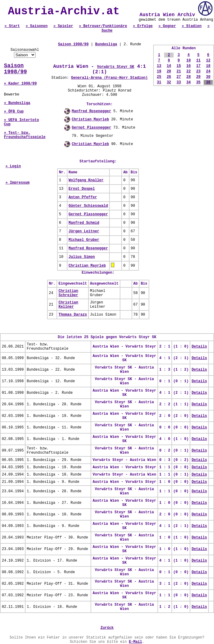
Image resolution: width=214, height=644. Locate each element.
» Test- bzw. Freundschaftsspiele (25, 135)
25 (159, 77)
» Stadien (192, 26)
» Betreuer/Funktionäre (103, 26)
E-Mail (135, 642)
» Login (13, 166)
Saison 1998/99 (16, 69)
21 (179, 71)
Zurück (107, 628)
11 (198, 61)
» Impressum (17, 183)
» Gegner (167, 26)
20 (169, 71)
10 (188, 61)
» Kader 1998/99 (20, 84)
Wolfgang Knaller (86, 180)
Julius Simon (82, 257)
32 (169, 82)
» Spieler (63, 26)
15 (179, 66)
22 (188, 71)
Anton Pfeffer (83, 197)
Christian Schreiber (68, 293)
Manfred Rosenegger (91, 111)
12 (208, 61)
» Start (12, 26)
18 (208, 66)
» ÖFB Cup (14, 112)
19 (159, 71)
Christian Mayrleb (90, 119)
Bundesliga (106, 44)
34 (188, 82)
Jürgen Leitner (84, 231)
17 (198, 66)
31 (159, 82)
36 (208, 82)
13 (159, 66)
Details (199, 347)
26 (169, 77)
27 (179, 77)
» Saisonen (36, 26)
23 (198, 71)
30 (208, 77)
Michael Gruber (84, 240)
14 (169, 66)
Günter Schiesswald (88, 206)
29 (198, 77)
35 (198, 82)
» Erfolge (143, 26)
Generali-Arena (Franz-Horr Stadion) (109, 78)
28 (188, 77)
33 (179, 82)
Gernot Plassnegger (91, 128)
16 (188, 66)
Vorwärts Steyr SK (116, 67)
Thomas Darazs (73, 315)
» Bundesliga (17, 103)
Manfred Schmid (84, 223)
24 (208, 71)
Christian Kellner (68, 305)
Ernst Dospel (82, 189)
